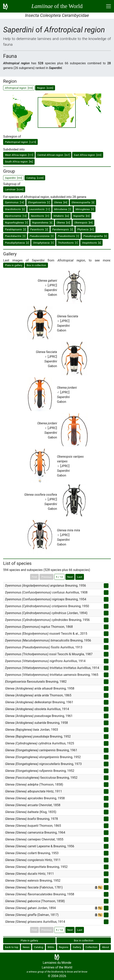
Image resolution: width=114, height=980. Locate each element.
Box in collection (36, 265)
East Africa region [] (88, 155)
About (105, 947)
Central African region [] (53, 155)
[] (20, 142)
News (26, 947)
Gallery (77, 947)
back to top (12, 947)
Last (80, 577)
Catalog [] (35, 178)
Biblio (51, 947)
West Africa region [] (19, 155)
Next (70, 577)
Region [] (45, 88)
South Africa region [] (19, 162)
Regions (64, 947)
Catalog (39, 947)
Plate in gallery (14, 265)
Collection (91, 947)
